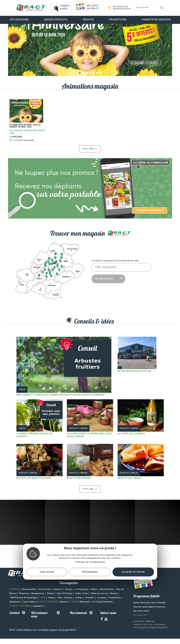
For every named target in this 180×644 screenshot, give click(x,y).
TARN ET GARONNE (20, 614)
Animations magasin (156, 20)
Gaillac (79, 606)
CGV (150, 633)
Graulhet (90, 606)
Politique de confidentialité (90, 562)
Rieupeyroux (38, 602)
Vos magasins (19, 20)
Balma (64, 610)
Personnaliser (90, 572)
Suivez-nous (108, 621)
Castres (68, 606)
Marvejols (85, 610)
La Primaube (82, 597)
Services (88, 20)
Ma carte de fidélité (93, 7)
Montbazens (107, 597)
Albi (59, 606)
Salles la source (99, 602)
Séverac (114, 602)
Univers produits (56, 20)
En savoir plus (142, 623)
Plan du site (139, 630)
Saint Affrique (64, 602)
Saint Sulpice (30, 610)
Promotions (118, 20)
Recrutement (78, 621)
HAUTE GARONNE (48, 610)
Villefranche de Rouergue (23, 606)
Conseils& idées (65, 7)
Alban (51, 606)
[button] (80, 81)
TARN (42, 606)
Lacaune (102, 606)
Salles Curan (81, 602)
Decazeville (44, 597)
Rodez (51, 602)
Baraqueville (29, 597)
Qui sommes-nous (40, 622)
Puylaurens (115, 606)
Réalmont (15, 610)
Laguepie (37, 614)
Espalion (58, 597)
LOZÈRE (73, 610)
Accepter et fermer (133, 572)
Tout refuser (47, 572)
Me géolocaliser (108, 287)
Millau (94, 597)
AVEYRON (15, 597)
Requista (24, 602)
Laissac (68, 597)
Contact (15, 621)
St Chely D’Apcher (103, 610)
